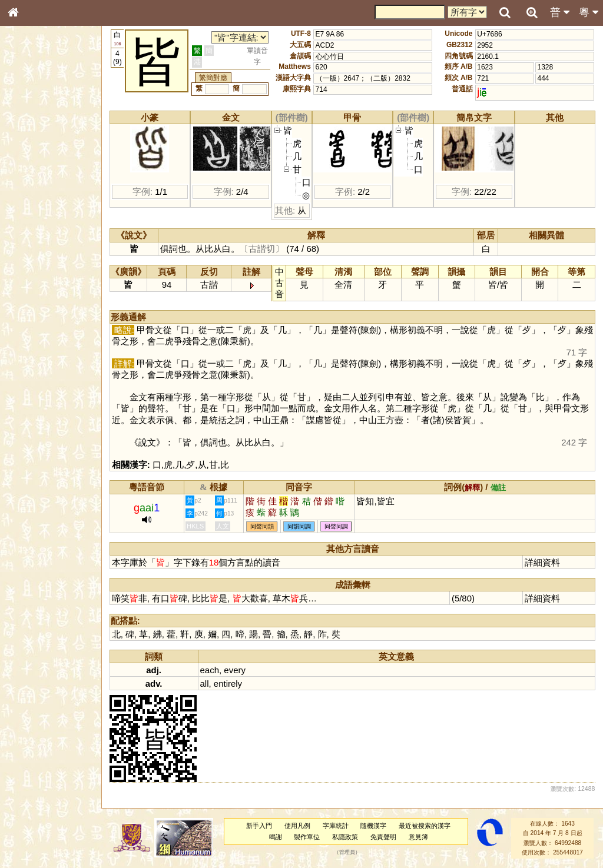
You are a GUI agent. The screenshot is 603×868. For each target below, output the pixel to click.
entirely (228, 684)
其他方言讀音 (36, 338)
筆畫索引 (29, 169)
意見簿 (418, 837)
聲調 (56, 315)
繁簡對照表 (32, 403)
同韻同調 (299, 526)
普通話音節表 (36, 327)
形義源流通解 (36, 203)
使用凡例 (297, 826)
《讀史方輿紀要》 (43, 381)
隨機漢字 (373, 826)
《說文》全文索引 (43, 370)
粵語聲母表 (32, 245)
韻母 (40, 315)
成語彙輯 (29, 392)
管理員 (347, 853)
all (205, 684)
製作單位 (307, 837)
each (210, 670)
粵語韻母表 (32, 257)
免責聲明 (383, 837)
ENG (52, 130)
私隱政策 (345, 837)
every (235, 670)
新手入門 (259, 826)
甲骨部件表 (32, 180)
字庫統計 (336, 826)
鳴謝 (276, 837)
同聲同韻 (262, 526)
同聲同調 (336, 526)
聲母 (24, 315)
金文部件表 (32, 192)
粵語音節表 (32, 234)
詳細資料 (542, 562)
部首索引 (29, 158)
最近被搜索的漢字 (425, 826)
